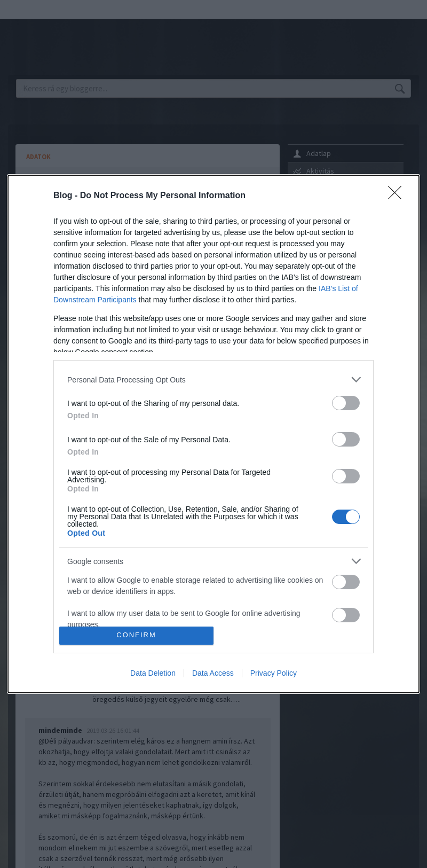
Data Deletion (153, 673)
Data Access (213, 673)
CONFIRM (136, 635)
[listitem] (213, 380)
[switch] (346, 403)
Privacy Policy (274, 673)
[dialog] (213, 434)
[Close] (398, 196)
